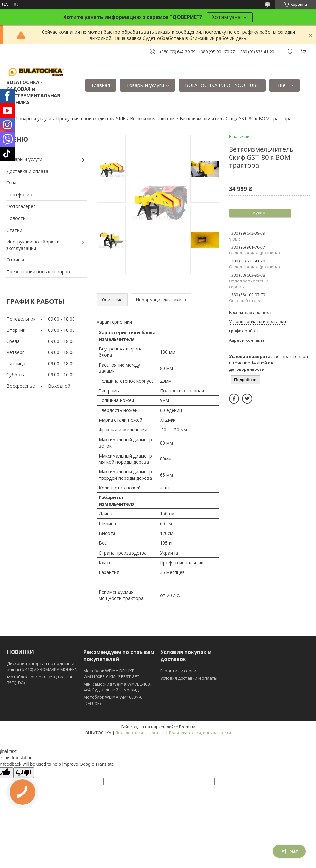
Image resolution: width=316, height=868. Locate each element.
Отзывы (15, 260)
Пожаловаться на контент (140, 733)
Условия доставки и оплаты (189, 678)
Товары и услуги (145, 85)
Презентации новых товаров (38, 272)
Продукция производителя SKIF (91, 118)
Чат (289, 851)
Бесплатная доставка (250, 313)
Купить (260, 213)
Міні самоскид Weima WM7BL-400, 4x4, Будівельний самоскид (117, 687)
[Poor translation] (24, 773)
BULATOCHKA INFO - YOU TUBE (222, 85)
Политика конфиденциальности (200, 733)
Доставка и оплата (27, 171)
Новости (16, 218)
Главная (101, 85)
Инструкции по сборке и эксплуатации (33, 245)
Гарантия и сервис (179, 671)
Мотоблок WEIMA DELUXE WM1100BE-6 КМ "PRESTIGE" (111, 674)
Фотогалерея (21, 206)
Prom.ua (187, 727)
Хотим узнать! (230, 17)
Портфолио (19, 195)
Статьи (14, 230)
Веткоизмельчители (152, 118)
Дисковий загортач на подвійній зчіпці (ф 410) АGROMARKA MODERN (42, 666)
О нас (13, 183)
